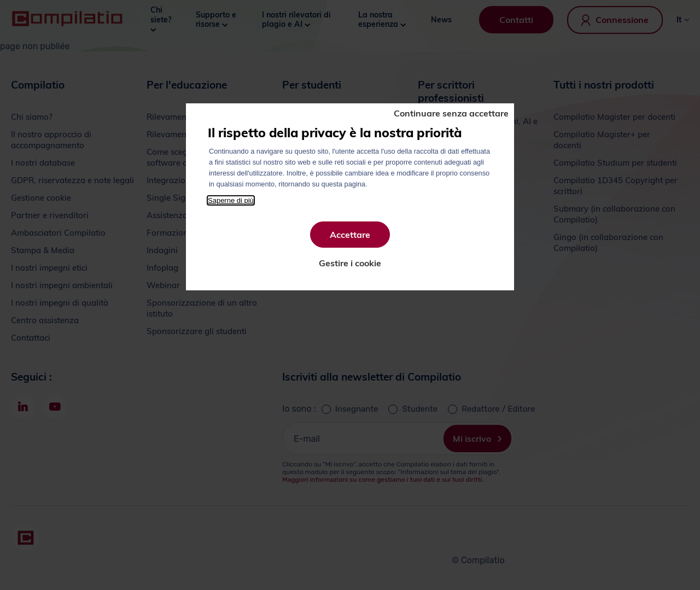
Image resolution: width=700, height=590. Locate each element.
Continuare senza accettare (451, 113)
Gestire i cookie (350, 263)
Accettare (350, 235)
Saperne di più (231, 200)
